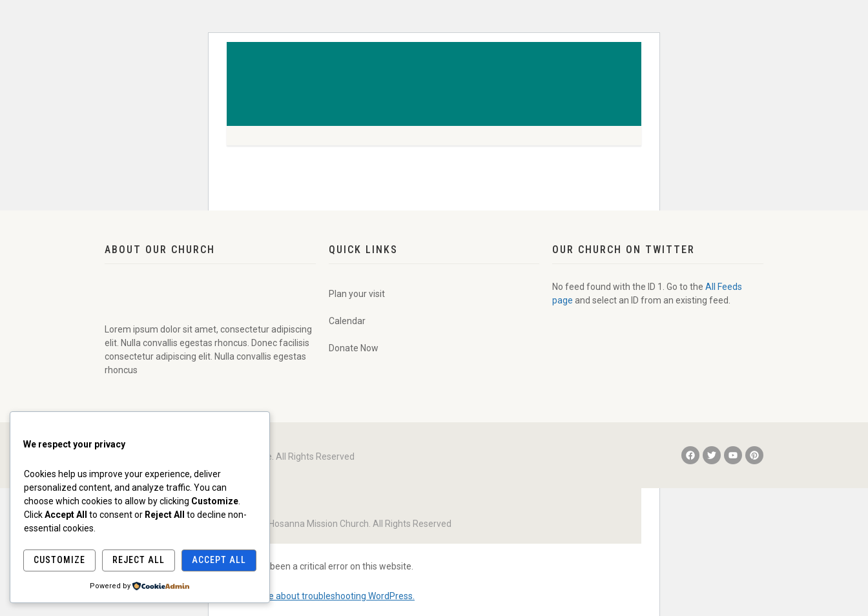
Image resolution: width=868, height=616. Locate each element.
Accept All (219, 560)
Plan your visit (357, 294)
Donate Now (354, 348)
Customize (59, 560)
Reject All (139, 560)
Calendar (347, 321)
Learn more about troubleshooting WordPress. (321, 596)
